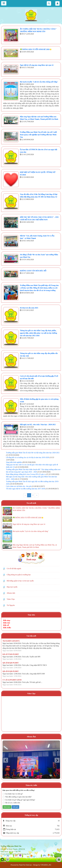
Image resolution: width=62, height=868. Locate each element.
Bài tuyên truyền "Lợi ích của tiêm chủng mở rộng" (39, 82)
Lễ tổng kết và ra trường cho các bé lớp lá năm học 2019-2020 (28, 457)
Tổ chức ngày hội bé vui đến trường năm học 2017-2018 (26, 489)
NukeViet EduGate (25, 865)
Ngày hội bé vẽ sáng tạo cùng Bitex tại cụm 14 (37, 65)
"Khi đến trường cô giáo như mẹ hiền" (17, 797)
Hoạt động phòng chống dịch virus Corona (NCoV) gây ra (26, 474)
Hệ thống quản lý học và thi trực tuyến (20, 581)
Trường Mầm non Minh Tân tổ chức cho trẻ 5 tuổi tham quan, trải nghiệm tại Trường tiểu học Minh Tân (38, 135)
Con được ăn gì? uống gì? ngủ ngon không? (19, 800)
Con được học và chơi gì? (13, 794)
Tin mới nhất (31, 503)
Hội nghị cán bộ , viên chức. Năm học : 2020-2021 (38, 425)
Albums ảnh (11, 593)
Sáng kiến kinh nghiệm (14, 462)
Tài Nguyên (11, 605)
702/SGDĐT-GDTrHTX (11, 641)
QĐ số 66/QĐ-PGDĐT (11, 663)
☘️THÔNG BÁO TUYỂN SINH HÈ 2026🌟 (36, 49)
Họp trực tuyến (12, 587)
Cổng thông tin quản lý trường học (19, 575)
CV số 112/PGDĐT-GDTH (12, 680)
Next (57, 760)
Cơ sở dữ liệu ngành (14, 569)
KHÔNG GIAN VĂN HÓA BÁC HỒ (33, 271)
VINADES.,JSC (46, 865)
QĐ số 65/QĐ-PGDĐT (11, 671)
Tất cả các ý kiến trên (11, 803)
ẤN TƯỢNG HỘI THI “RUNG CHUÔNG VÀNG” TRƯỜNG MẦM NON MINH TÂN (36, 509)
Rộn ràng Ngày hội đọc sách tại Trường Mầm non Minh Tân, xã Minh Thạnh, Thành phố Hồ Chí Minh (35, 546)
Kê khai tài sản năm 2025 (29, 308)
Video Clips (11, 599)
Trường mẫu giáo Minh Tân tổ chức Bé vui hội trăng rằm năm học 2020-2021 (33, 453)
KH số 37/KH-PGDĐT (11, 654)
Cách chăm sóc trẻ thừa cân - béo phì (19, 486)
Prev (6, 760)
